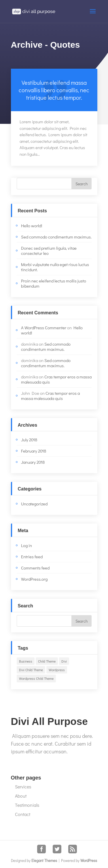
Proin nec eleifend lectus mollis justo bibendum (54, 283)
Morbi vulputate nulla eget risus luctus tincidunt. (55, 267)
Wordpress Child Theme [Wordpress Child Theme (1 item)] (36, 678)
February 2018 (34, 451)
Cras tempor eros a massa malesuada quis (56, 379)
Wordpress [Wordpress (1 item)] (57, 670)
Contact (23, 814)
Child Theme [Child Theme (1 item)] (47, 661)
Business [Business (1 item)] (26, 661)
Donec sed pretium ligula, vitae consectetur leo (49, 251)
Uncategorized (34, 504)
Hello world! (32, 226)
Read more (54, 90)
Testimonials (27, 805)
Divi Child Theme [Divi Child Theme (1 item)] (31, 670)
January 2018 (33, 462)
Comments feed (35, 568)
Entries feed (32, 557)
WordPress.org (34, 579)
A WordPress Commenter (44, 328)
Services (23, 787)
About (21, 796)
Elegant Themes (44, 860)
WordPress (89, 860)
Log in (26, 545)
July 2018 (29, 440)
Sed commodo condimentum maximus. (56, 237)
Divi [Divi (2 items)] (64, 661)
